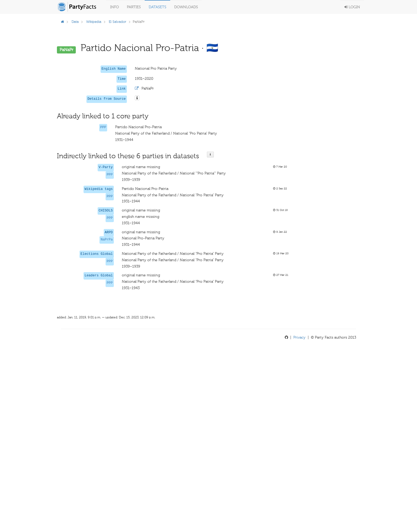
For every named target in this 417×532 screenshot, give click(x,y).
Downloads (186, 7)
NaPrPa (107, 240)
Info (114, 7)
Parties (134, 7)
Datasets (157, 7)
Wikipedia (94, 22)
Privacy (299, 337)
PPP (103, 127)
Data (75, 22)
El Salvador (118, 22)
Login (352, 7)
